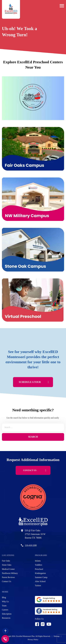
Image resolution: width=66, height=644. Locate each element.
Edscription (7, 614)
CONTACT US (35, 470)
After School (40, 581)
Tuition (38, 586)
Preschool (39, 569)
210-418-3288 (31, 545)
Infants (38, 561)
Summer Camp (41, 577)
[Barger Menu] (62, 6)
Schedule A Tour (34, 382)
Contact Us (7, 581)
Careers (5, 610)
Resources (6, 618)
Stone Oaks (7, 565)
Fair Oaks (6, 561)
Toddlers (39, 565)
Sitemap (57, 636)
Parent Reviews (8, 577)
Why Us (5, 602)
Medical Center (8, 569)
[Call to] (5, 639)
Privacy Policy (33, 640)
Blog (4, 597)
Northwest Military (10, 573)
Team (4, 606)
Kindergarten (40, 573)
